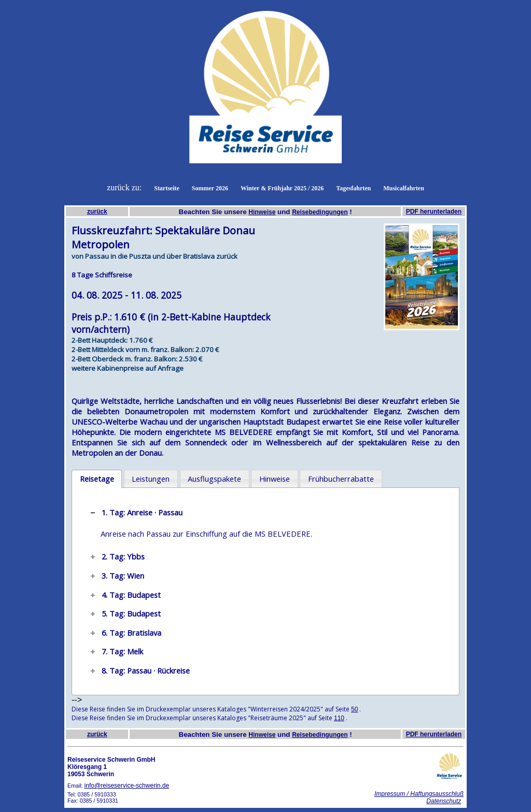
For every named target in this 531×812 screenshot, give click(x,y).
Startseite (167, 188)
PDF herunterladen (434, 212)
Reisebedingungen (320, 212)
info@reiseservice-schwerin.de (127, 786)
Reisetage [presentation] (97, 479)
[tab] (97, 479)
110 (339, 718)
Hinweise (262, 212)
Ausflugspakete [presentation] (214, 479)
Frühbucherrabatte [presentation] (341, 479)
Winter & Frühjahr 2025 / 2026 (282, 188)
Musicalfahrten (404, 188)
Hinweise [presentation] (275, 479)
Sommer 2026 (210, 188)
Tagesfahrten (353, 188)
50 (354, 709)
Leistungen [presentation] (151, 479)
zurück (97, 212)
